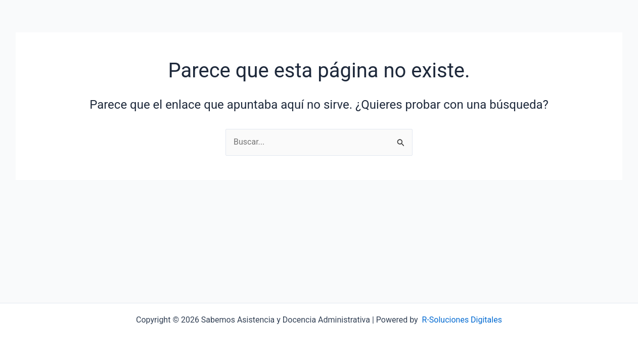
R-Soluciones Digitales (462, 320)
